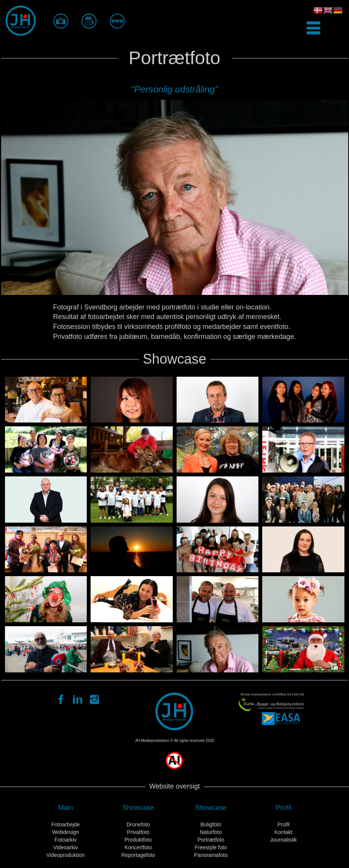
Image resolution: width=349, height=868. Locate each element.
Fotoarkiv (66, 840)
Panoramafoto (211, 855)
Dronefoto (138, 824)
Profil (284, 824)
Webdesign (66, 832)
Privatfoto (138, 832)
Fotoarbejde (66, 824)
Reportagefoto (138, 855)
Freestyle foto (211, 847)
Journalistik (283, 840)
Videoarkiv (66, 847)
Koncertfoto (138, 847)
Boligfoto (211, 824)
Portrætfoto (211, 840)
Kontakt (283, 832)
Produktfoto (138, 840)
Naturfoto (211, 832)
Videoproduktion (66, 855)
